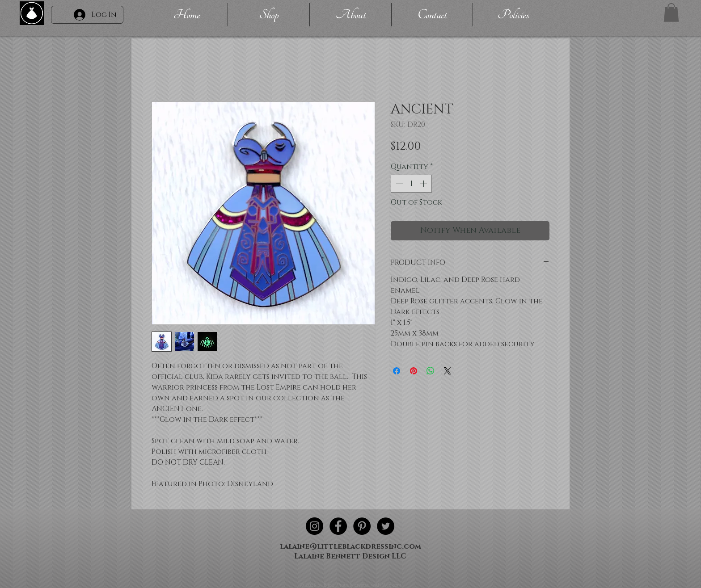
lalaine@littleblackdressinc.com (350, 546)
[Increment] (424, 184)
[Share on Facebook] (397, 371)
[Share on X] (448, 371)
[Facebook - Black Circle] (338, 526)
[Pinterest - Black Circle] (362, 526)
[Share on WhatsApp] (431, 371)
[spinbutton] (411, 184)
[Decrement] (398, 184)
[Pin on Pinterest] (414, 371)
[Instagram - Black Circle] (315, 526)
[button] (671, 13)
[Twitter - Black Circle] (386, 526)
